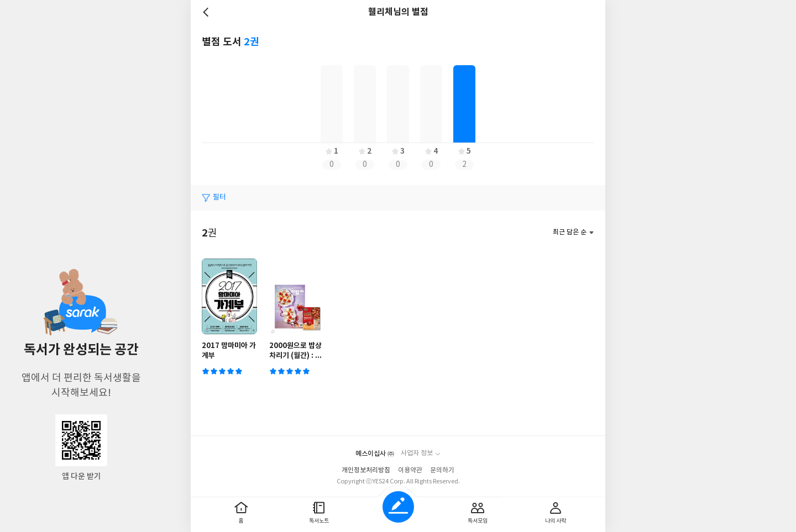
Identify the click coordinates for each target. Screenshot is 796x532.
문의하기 (442, 470)
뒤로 (207, 12)
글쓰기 (398, 507)
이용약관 (410, 470)
